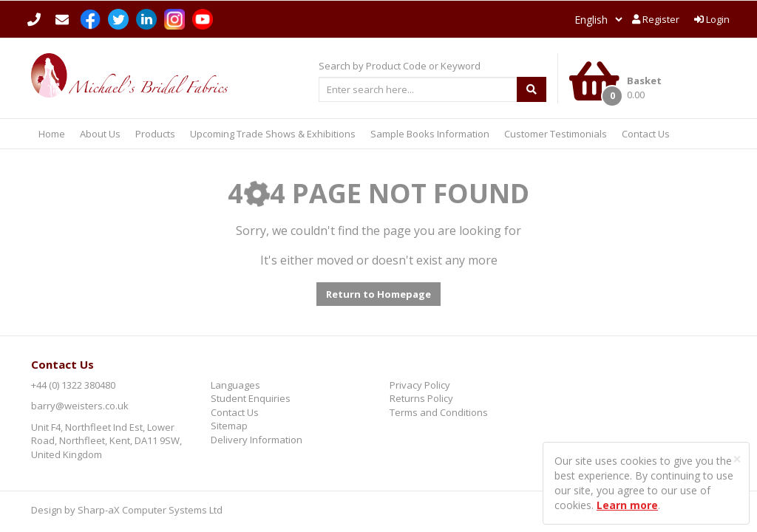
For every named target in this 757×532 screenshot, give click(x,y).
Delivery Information (257, 440)
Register (656, 19)
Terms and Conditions (439, 412)
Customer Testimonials (556, 134)
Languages (235, 385)
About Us (100, 134)
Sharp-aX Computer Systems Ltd (150, 510)
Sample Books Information (430, 134)
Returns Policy (421, 398)
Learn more (627, 505)
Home (52, 134)
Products (155, 134)
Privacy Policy (420, 385)
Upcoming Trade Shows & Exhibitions (273, 134)
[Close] (737, 459)
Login (712, 19)
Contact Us (646, 134)
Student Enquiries (251, 398)
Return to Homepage (378, 294)
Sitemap (229, 426)
